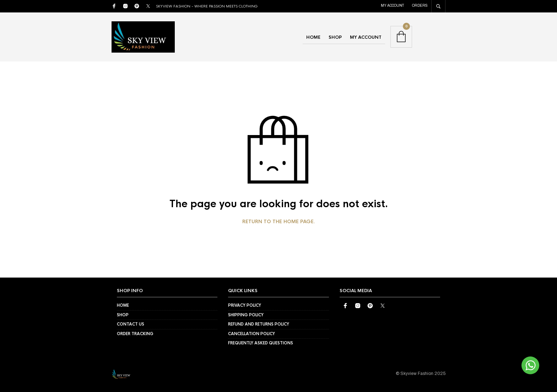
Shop (335, 37)
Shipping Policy (246, 315)
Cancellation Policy (252, 334)
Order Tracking (135, 334)
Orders (420, 6)
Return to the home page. (279, 222)
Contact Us (131, 324)
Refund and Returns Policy (259, 324)
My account (393, 6)
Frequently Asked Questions (261, 343)
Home (313, 37)
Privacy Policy (245, 305)
